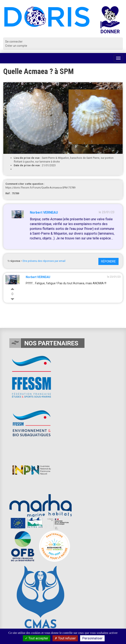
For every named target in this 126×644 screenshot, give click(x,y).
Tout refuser (65, 638)
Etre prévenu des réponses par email (44, 261)
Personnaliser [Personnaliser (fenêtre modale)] (92, 638)
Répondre (108, 261)
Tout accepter (37, 638)
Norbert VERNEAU (44, 212)
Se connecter (14, 42)
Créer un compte (16, 46)
